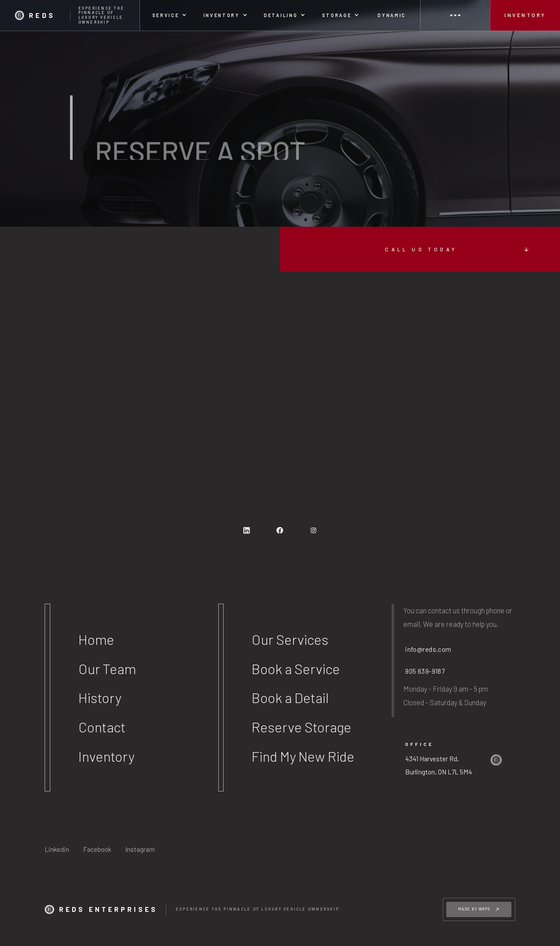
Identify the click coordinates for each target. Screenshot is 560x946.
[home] (70, 15)
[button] (170, 15)
